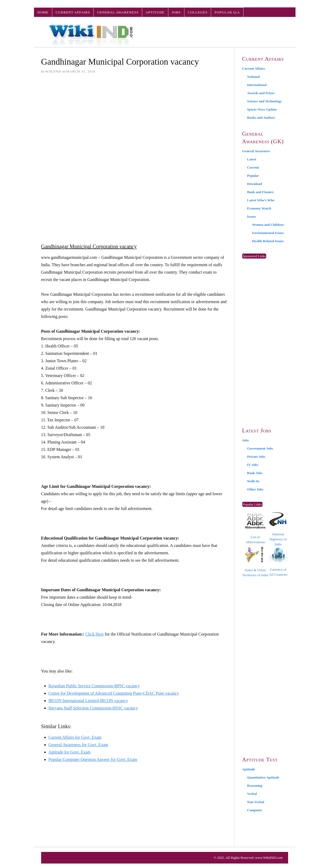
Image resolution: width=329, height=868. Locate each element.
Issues (252, 216)
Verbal (252, 794)
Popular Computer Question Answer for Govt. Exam (93, 759)
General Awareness (118, 12)
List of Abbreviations (255, 529)
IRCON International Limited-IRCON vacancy (88, 701)
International (257, 85)
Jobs (176, 12)
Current (253, 167)
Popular (253, 176)
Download (255, 184)
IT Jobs (253, 465)
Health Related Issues (268, 241)
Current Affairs (73, 12)
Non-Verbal (256, 802)
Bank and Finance (261, 192)
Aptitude (155, 12)
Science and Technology (264, 101)
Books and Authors (261, 118)
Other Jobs (255, 489)
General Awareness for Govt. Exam (78, 745)
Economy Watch (259, 208)
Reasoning (255, 786)
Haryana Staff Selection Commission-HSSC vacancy (93, 708)
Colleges (198, 12)
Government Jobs (260, 448)
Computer (255, 810)
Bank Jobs (255, 473)
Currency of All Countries (278, 562)
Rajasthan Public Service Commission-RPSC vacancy (94, 686)
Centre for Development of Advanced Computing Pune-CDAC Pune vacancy (114, 693)
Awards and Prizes (261, 93)
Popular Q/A (227, 12)
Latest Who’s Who (261, 200)
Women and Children (268, 225)
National (254, 77)
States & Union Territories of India (255, 562)
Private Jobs (256, 457)
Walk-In (253, 481)
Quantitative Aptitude (263, 777)
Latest (252, 159)
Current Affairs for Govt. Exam (75, 737)
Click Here (94, 634)
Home (43, 12)
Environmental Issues (268, 233)
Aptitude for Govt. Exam (70, 752)
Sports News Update (262, 109)
